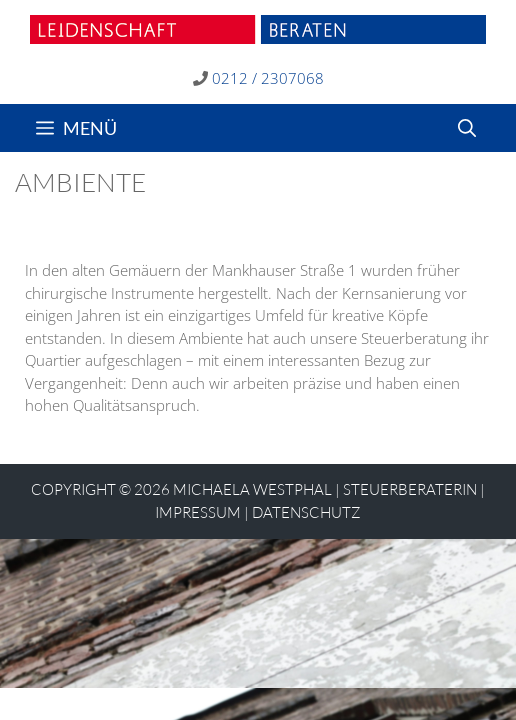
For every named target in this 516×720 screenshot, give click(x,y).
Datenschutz (306, 512)
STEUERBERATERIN (410, 489)
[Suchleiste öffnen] (467, 128)
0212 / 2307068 (268, 78)
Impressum (198, 512)
